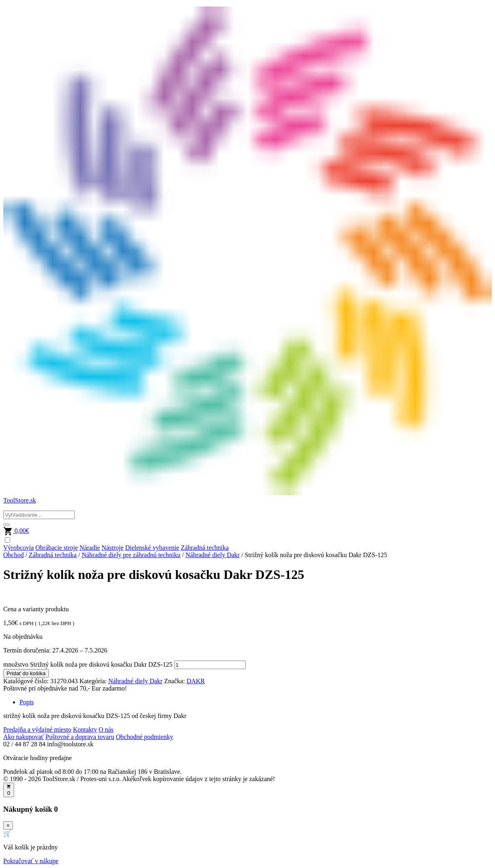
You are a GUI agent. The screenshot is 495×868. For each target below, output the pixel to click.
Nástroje (112, 548)
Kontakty (85, 730)
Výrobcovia (19, 548)
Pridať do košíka (26, 673)
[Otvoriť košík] (9, 790)
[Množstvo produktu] (210, 665)
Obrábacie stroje (57, 548)
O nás (106, 730)
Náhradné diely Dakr (213, 555)
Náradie (90, 548)
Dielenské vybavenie (152, 548)
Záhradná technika (205, 548)
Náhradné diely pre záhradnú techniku (131, 555)
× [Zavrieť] (8, 825)
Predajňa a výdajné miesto (37, 730)
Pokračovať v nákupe (31, 861)
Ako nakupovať (24, 737)
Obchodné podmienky (145, 737)
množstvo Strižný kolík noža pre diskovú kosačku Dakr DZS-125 (88, 664)
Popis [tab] (27, 702)
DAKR (196, 681)
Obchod (14, 555)
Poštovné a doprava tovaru (80, 737)
